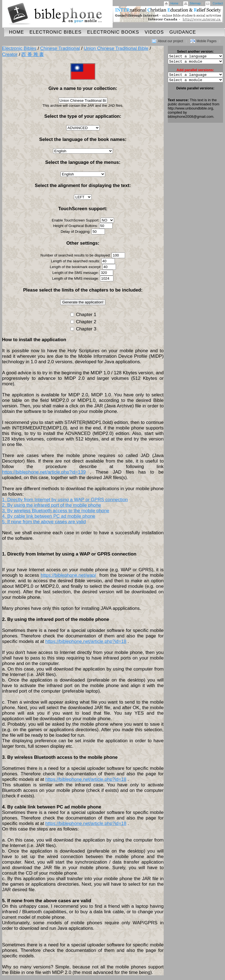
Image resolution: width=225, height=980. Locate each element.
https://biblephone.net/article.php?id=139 (44, 472)
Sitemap (195, 3)
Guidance (183, 32)
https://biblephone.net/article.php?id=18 (86, 641)
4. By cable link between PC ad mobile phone (49, 516)
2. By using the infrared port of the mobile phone (52, 505)
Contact (218, 3)
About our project (170, 41)
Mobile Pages (207, 41)
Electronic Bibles (56, 32)
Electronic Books (113, 32)
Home (174, 3)
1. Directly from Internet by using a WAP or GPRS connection (65, 500)
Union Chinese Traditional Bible (116, 48)
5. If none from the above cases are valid (44, 522)
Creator (10, 54)
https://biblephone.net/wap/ (68, 575)
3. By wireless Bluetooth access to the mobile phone (56, 511)
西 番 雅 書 (33, 54)
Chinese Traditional (60, 48)
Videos (154, 32)
